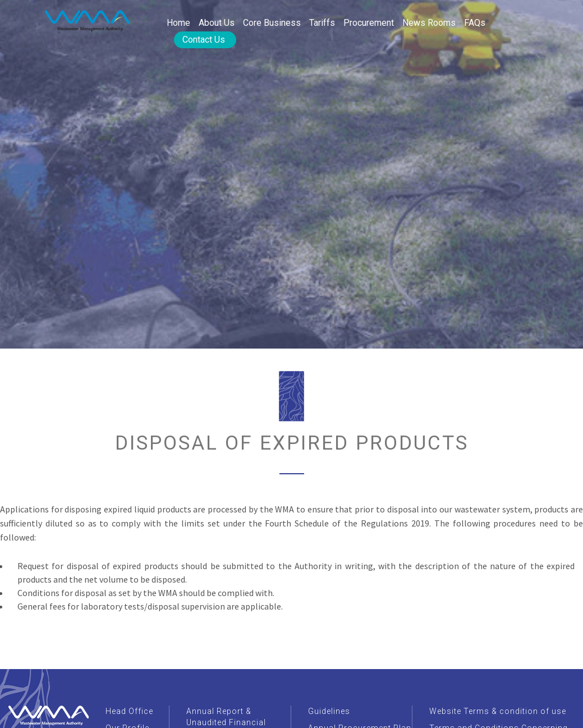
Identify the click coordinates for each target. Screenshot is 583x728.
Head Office (129, 711)
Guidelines (329, 711)
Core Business (272, 23)
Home (178, 23)
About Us (217, 23)
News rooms (429, 23)
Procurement (369, 23)
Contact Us (204, 40)
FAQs (475, 23)
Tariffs (322, 23)
